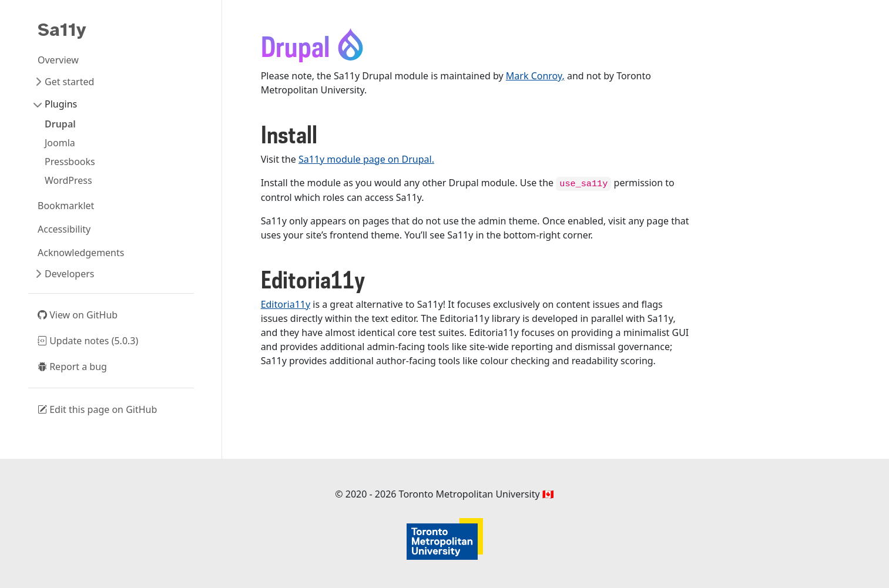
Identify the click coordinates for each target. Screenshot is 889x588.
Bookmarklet (66, 206)
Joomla (60, 143)
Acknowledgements (81, 253)
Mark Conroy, (535, 76)
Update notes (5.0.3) (88, 341)
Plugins (61, 104)
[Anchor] (326, 136)
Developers (69, 274)
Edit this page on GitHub (97, 409)
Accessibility (64, 229)
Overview (58, 60)
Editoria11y (286, 304)
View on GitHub (78, 315)
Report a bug (72, 367)
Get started (69, 82)
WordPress (68, 180)
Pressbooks (70, 162)
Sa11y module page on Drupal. (366, 159)
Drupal (60, 124)
